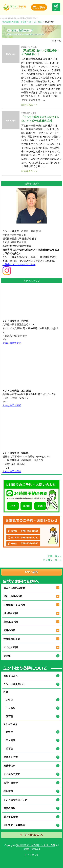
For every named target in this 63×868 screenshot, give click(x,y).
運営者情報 (9, 808)
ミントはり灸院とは (14, 684)
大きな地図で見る (12, 343)
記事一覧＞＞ (55, 556)
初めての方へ (11, 676)
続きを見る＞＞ (30, 105)
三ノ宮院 (9, 708)
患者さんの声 (11, 757)
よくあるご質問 (12, 774)
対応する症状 (11, 817)
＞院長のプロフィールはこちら (19, 264)
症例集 (7, 656)
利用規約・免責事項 (14, 825)
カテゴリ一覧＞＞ (52, 560)
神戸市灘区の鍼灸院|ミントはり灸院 (36, 845)
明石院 (8, 716)
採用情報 (8, 791)
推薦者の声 (9, 766)
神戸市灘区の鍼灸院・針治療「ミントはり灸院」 (23, 22)
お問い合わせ (11, 783)
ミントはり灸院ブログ (15, 800)
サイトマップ (32, 855)
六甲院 (8, 700)
